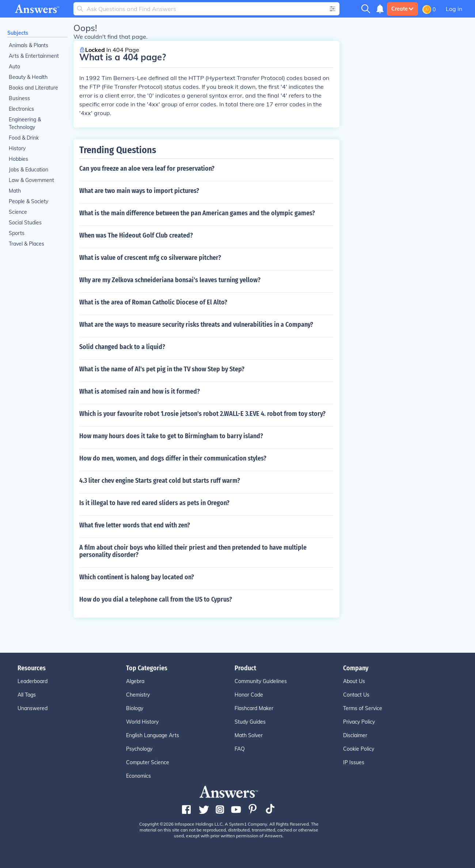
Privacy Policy (359, 722)
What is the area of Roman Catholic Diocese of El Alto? (153, 302)
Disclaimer (355, 735)
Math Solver (249, 735)
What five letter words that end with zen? (135, 525)
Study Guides (250, 722)
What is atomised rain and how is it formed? (140, 391)
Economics (138, 776)
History (17, 148)
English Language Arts (153, 735)
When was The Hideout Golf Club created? (136, 235)
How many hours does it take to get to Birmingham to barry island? (171, 436)
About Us (354, 681)
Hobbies (18, 159)
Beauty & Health (28, 77)
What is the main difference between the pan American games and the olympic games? (197, 213)
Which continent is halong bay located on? (137, 577)
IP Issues (354, 762)
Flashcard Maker (254, 708)
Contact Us (356, 695)
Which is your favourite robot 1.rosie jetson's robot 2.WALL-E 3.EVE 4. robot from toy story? (202, 414)
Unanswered (33, 708)
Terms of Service (363, 708)
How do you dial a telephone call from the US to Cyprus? (156, 599)
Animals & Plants (28, 45)
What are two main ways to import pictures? (139, 191)
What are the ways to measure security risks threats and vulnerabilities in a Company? (196, 325)
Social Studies (25, 223)
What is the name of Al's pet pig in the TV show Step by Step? (162, 369)
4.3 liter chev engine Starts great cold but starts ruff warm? (160, 481)
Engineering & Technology (25, 123)
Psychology (139, 749)
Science (18, 212)
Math (15, 191)
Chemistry (138, 695)
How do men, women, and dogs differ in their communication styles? (173, 458)
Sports (17, 233)
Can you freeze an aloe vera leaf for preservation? (147, 168)
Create (402, 9)
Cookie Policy (359, 749)
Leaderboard (33, 681)
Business (19, 98)
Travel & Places (26, 244)
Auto (14, 67)
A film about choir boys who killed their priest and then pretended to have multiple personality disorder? (193, 551)
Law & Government (31, 180)
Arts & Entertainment (34, 56)
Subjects (18, 33)
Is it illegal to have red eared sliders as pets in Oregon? (154, 503)
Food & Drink (24, 138)
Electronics (21, 109)
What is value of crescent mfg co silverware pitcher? (150, 258)
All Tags (27, 695)
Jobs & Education (28, 170)
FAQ (240, 749)
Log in (454, 9)
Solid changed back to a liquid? (122, 347)
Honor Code (249, 695)
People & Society (28, 201)
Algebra (135, 681)
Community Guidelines (261, 681)
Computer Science (148, 762)
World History (142, 722)
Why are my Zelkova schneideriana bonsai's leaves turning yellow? (170, 280)
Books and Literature (33, 88)
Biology (135, 708)
